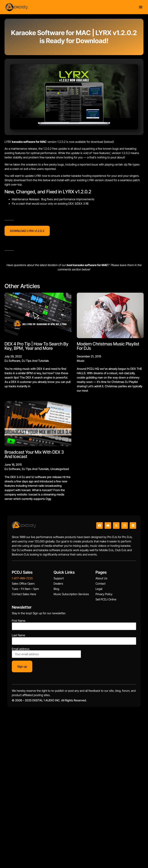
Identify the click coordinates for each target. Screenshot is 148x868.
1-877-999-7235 (22, 578)
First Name (19, 621)
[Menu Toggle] (141, 7)
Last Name (19, 635)
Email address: (46, 653)
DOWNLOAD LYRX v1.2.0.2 (27, 231)
